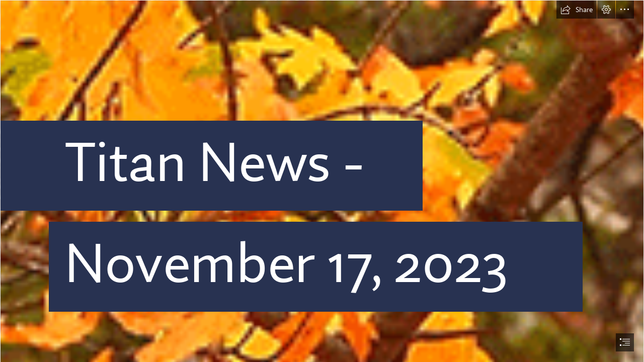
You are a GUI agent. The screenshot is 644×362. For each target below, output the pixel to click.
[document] (322, 181)
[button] (577, 10)
